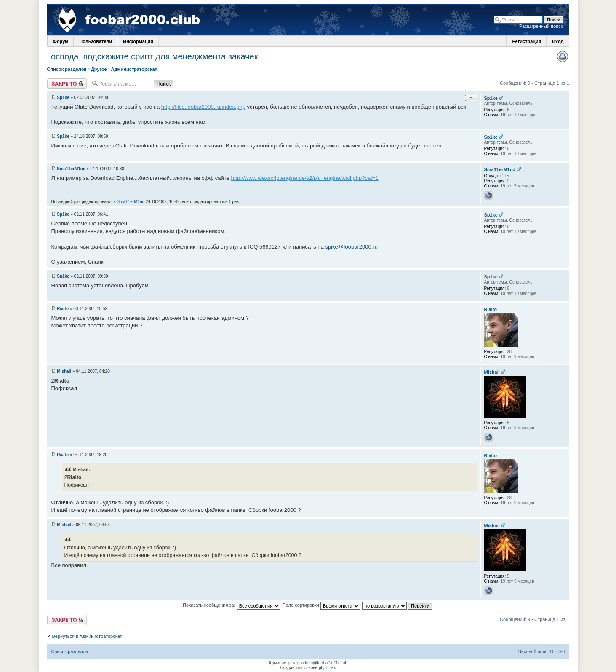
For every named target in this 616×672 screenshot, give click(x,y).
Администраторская (134, 69)
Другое (99, 69)
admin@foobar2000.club (324, 663)
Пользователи (96, 41)
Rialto (63, 309)
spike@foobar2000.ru (351, 247)
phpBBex (327, 668)
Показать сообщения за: (232, 605)
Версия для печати (563, 56)
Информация (138, 41)
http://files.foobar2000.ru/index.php (203, 107)
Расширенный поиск (541, 26)
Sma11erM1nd (71, 169)
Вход (558, 41)
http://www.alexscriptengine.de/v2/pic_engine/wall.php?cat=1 (305, 178)
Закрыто (67, 84)
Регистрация (527, 41)
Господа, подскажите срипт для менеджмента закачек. (154, 56)
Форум (61, 41)
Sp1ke (63, 98)
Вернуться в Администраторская (87, 636)
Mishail (64, 371)
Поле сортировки (321, 605)
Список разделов (67, 69)
